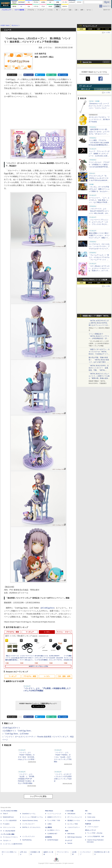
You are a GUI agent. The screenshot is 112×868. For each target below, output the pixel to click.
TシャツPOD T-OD (54, 821)
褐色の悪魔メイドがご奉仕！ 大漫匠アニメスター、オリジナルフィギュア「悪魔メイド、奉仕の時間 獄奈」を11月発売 (99, 238)
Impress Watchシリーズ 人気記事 (95, 280)
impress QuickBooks (94, 821)
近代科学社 (49, 837)
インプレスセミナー (28, 824)
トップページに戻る (38, 796)
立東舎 (49, 824)
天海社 (89, 814)
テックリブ (69, 840)
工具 (76, 10)
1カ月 (107, 29)
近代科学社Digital (53, 840)
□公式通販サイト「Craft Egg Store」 (17, 731)
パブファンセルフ (93, 827)
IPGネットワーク (90, 830)
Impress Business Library (30, 821)
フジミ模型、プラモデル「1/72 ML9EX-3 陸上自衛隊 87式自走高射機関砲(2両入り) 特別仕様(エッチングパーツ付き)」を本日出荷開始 (99, 145)
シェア (30, 75)
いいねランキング (103, 89)
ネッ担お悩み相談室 (9, 831)
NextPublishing (27, 840)
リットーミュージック (54, 814)
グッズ (63, 10)
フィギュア (41, 10)
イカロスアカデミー (74, 827)
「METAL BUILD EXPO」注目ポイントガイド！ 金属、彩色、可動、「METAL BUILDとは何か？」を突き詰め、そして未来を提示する (99, 370)
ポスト (14, 75)
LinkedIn (64, 75)
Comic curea (91, 817)
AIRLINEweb (71, 814)
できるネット (7, 840)
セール (89, 10)
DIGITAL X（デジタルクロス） (32, 827)
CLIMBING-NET (52, 834)
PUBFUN (88, 824)
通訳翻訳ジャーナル (74, 821)
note (53, 75)
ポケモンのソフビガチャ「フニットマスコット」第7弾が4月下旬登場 (99, 119)
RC (57, 10)
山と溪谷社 (49, 827)
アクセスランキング (90, 26)
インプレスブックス (28, 836)
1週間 (99, 29)
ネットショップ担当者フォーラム (33, 817)
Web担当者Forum (8, 817)
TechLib (70, 843)
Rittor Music (49, 811)
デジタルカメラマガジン (10, 837)
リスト (20, 75)
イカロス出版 (69, 811)
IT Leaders (6, 824)
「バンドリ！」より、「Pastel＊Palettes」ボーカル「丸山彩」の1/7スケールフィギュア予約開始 (63, 757)
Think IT (5, 814)
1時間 (81, 29)
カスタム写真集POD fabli (96, 836)
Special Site (87, 62)
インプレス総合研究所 (10, 821)
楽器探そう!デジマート (54, 817)
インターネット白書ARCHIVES (13, 844)
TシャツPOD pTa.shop (95, 833)
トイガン (50, 10)
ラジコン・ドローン (64, 632)
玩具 (70, 10)
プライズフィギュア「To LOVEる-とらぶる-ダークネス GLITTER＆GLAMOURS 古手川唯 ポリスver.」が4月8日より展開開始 (99, 180)
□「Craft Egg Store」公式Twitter (15, 734)
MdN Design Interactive (75, 837)
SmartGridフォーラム (29, 814)
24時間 (90, 29)
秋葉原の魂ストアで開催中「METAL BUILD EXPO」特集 (96, 316)
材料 (82, 10)
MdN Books (71, 834)
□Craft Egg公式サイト (11, 728)
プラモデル (31, 10)
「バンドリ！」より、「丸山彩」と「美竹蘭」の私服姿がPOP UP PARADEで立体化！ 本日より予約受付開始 (27, 779)
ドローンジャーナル (9, 827)
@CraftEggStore (48, 608)
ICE (86, 811)
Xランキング (87, 86)
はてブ (42, 75)
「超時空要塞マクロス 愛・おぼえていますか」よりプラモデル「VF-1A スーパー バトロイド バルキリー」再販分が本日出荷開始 (99, 134)
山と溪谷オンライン (54, 830)
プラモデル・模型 (13, 632)
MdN (67, 831)
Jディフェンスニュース (75, 817)
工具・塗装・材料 (64, 676)
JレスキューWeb (73, 824)
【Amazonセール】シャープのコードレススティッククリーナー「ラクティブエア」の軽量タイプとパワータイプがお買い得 (99, 108)
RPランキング (86, 89)
